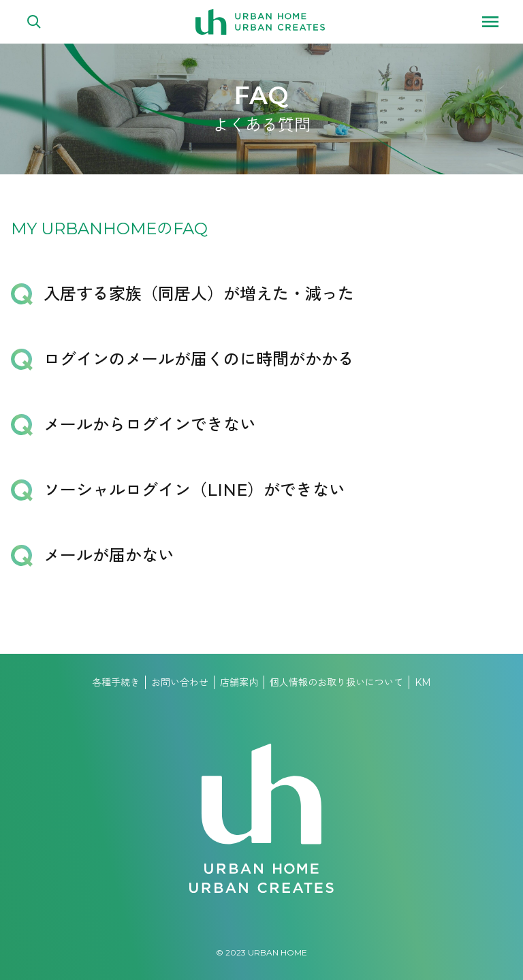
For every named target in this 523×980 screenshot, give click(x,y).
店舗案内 (239, 682)
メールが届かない (109, 555)
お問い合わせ (180, 682)
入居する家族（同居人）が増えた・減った (199, 294)
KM (423, 682)
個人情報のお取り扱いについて (336, 682)
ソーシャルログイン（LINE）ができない (194, 490)
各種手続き (116, 682)
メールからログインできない (150, 425)
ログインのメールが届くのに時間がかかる (199, 359)
